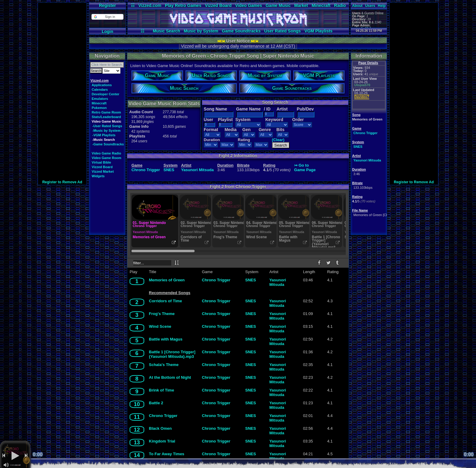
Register (107, 5)
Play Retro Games (183, 5)
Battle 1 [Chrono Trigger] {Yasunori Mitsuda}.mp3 (172, 354)
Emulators (100, 99)
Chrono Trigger (365, 133)
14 (137, 455)
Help (382, 6)
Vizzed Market (103, 171)
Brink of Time (162, 390)
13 (137, 443)
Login (107, 32)
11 (137, 417)
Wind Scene (160, 326)
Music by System (201, 31)
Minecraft (321, 5)
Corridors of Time (166, 301)
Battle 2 (156, 403)
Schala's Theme (164, 365)
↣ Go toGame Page (305, 168)
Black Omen (160, 428)
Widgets (98, 176)
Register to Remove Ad (62, 182)
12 (137, 430)
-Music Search (104, 140)
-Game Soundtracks (108, 144)
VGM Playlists (319, 31)
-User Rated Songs (107, 126)
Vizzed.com (150, 5)
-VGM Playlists (104, 135)
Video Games (249, 5)
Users (370, 6)
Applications (102, 85)
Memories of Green (167, 280)
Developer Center (105, 94)
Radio (340, 5)
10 (137, 404)
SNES (358, 147)
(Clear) (278, 140)
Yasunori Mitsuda (367, 160)
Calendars (100, 90)
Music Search (166, 31)
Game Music (278, 5)
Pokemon (99, 108)
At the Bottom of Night (170, 377)
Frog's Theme (162, 314)
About (357, 6)
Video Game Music (107, 121)
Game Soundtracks (241, 31)
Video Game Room (107, 158)
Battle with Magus (166, 339)
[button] (107, 17)
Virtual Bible (101, 162)
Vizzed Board (218, 5)
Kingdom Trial (162, 441)
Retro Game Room (106, 112)
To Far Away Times (167, 454)
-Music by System (106, 131)
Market (301, 5)
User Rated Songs (282, 31)
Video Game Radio (106, 153)
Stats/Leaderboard (106, 117)
